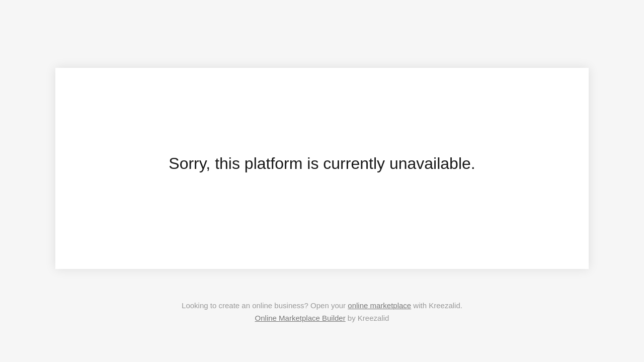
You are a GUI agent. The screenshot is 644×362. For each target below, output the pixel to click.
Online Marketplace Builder (300, 318)
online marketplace (379, 305)
